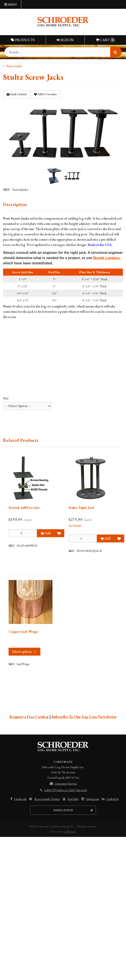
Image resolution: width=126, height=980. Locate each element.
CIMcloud (70, 832)
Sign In (65, 40)
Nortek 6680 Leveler (24, 508)
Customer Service (63, 784)
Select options (24, 652)
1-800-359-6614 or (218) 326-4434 (63, 790)
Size (6, 398)
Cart (105, 40)
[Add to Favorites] (59, 533)
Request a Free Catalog (29, 717)
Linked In (110, 799)
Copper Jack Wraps (23, 632)
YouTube (70, 799)
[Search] (116, 52)
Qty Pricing (75, 525)
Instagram (90, 799)
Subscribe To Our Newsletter (84, 717)
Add (46, 533)
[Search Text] (63, 52)
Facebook (18, 799)
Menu (11, 4)
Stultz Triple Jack (81, 508)
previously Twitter (44, 799)
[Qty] (23, 533)
